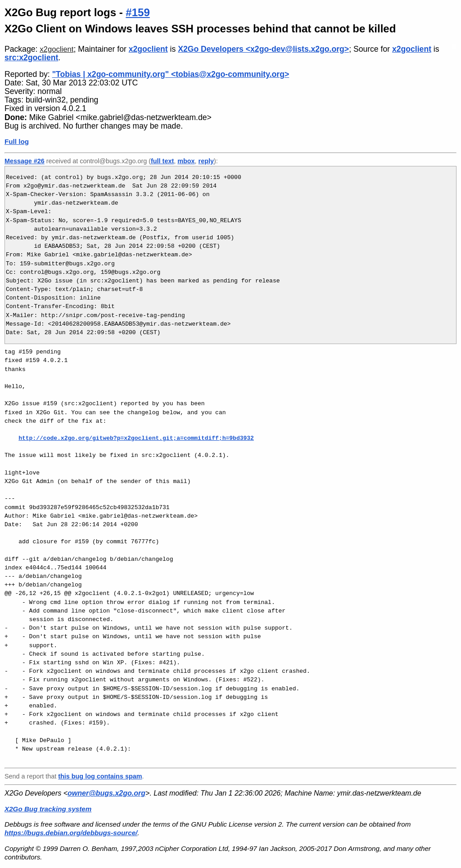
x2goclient (56, 49)
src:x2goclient (31, 58)
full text (162, 161)
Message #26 (25, 161)
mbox (186, 161)
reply (206, 161)
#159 (138, 12)
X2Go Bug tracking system (48, 809)
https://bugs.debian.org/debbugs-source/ (71, 833)
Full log (17, 141)
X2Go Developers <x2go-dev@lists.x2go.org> (263, 49)
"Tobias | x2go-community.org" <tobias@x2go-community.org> (171, 74)
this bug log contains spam (100, 776)
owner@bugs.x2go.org (106, 793)
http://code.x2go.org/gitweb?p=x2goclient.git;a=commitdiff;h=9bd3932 (136, 438)
